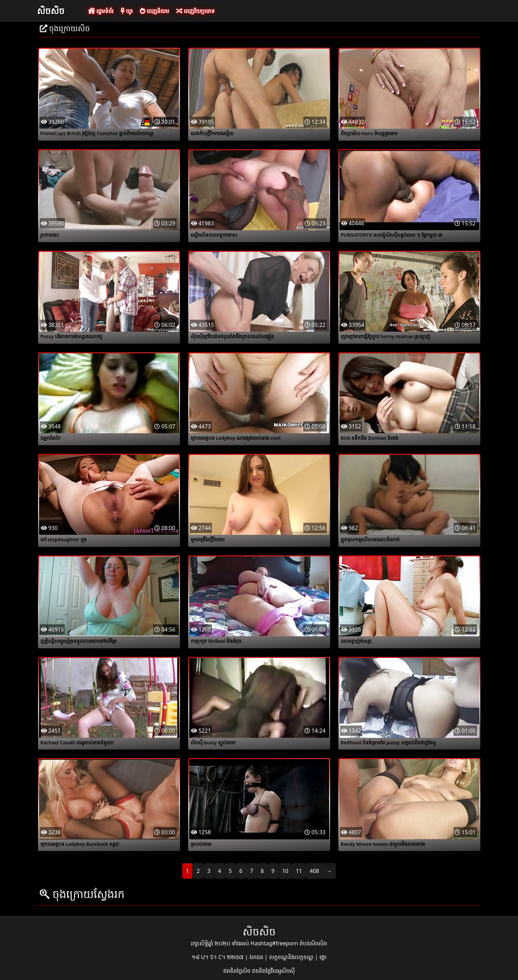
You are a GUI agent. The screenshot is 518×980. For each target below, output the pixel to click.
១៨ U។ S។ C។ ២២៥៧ (218, 957)
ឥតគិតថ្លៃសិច (238, 971)
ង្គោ (323, 957)
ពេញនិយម (154, 11)
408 (314, 871)
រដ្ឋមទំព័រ (101, 11)
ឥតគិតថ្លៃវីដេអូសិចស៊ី (273, 971)
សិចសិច (51, 11)
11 (299, 871)
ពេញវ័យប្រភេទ (195, 11)
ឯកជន (257, 957)
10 (285, 871)
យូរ (127, 11)
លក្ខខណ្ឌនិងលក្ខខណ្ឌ (292, 957)
